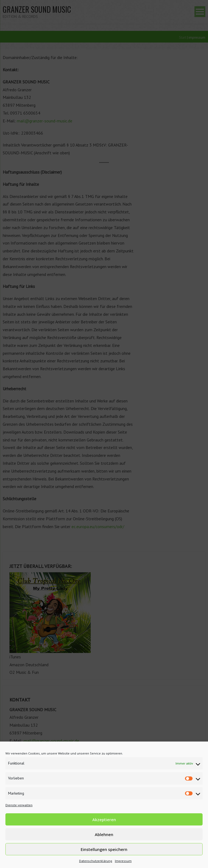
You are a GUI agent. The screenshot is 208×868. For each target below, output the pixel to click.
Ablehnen (104, 834)
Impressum (123, 861)
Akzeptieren (104, 820)
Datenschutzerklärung (96, 861)
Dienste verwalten (19, 805)
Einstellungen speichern (104, 849)
